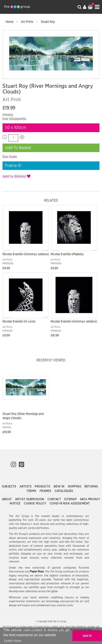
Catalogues (64, 491)
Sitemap (71, 499)
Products (43, 487)
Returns (91, 487)
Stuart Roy (48, 22)
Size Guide (10, 157)
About (7, 499)
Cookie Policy (35, 504)
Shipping (75, 487)
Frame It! (13, 166)
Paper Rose (37, 572)
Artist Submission (30, 499)
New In (59, 487)
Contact (55, 499)
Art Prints (28, 22)
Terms (32, 491)
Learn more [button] (13, 641)
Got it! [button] (87, 636)
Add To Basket (18, 148)
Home (10, 22)
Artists (26, 487)
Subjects (10, 487)
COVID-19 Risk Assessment (70, 504)
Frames (46, 491)
